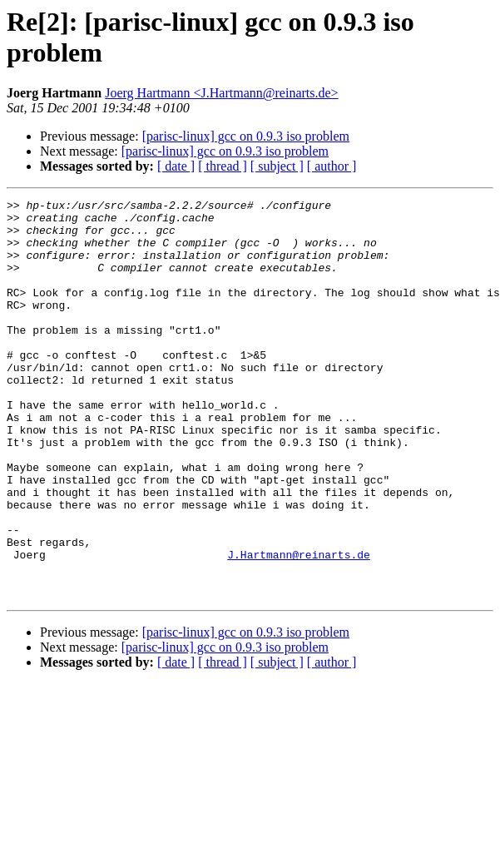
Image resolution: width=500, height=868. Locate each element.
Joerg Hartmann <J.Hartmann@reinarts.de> (221, 93)
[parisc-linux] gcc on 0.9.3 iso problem (246, 136)
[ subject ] (277, 166)
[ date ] (176, 166)
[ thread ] (223, 166)
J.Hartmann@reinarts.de (299, 627)
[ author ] (332, 166)
